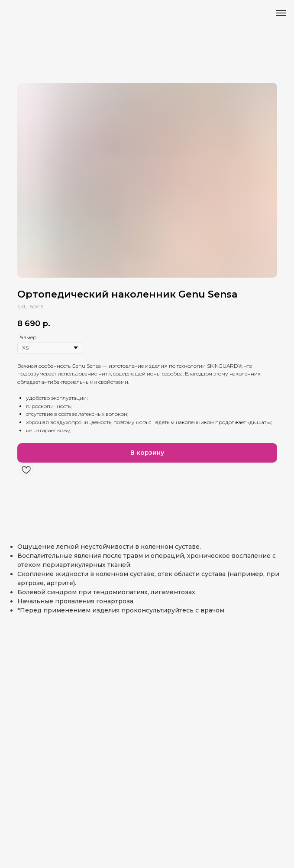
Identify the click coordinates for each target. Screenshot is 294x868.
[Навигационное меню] (281, 13)
